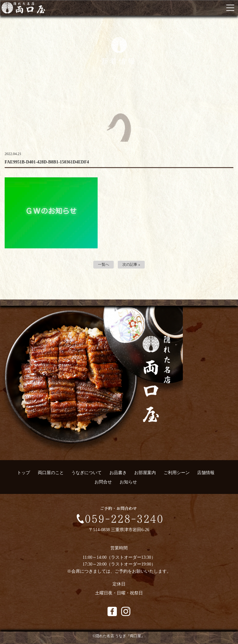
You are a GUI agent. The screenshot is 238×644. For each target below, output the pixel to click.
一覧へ (104, 264)
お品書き (118, 473)
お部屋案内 (145, 473)
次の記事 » (131, 264)
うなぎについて (86, 473)
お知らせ (128, 482)
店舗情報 (206, 473)
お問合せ (103, 482)
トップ (24, 473)
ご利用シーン (177, 473)
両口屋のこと (51, 473)
